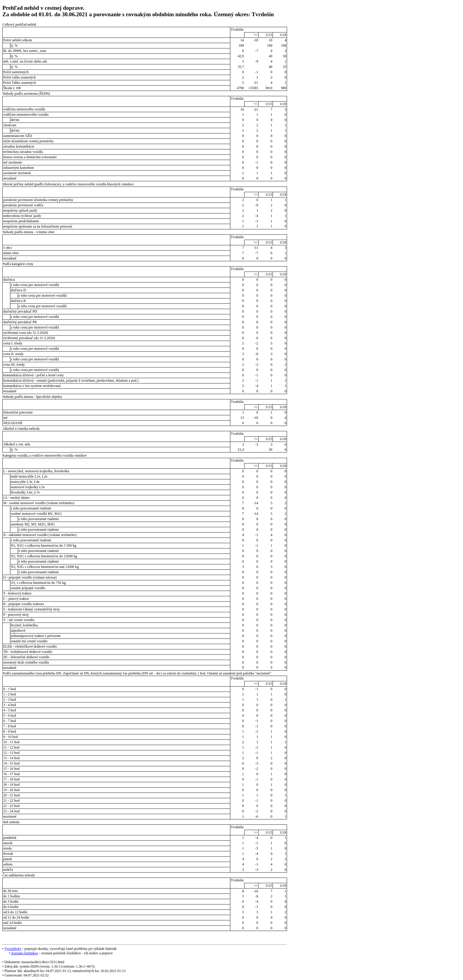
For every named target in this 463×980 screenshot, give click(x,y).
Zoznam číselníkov (25, 953)
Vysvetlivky (13, 949)
